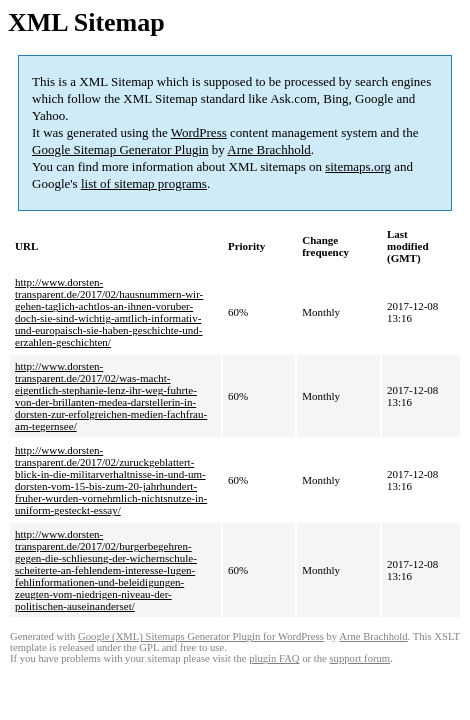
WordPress (199, 132)
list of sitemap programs (144, 183)
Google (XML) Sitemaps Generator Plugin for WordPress (201, 636)
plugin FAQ (274, 658)
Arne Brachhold (268, 149)
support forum (359, 658)
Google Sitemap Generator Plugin (120, 149)
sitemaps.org (358, 166)
